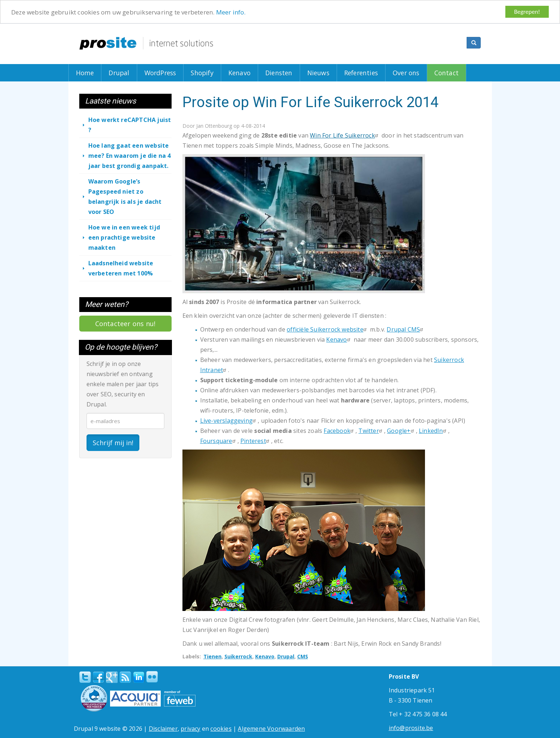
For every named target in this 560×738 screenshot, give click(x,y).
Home (85, 73)
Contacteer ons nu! (125, 324)
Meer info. (231, 12)
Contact (447, 73)
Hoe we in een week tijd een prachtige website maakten (124, 237)
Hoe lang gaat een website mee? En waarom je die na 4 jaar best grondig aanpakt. (130, 156)
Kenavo (239, 73)
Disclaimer (163, 729)
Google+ (401, 431)
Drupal (119, 73)
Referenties (361, 73)
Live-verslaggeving (229, 421)
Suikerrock (238, 656)
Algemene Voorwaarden (271, 729)
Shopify (202, 73)
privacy (190, 729)
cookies (221, 729)
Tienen (212, 656)
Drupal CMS (406, 329)
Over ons (406, 73)
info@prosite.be (411, 728)
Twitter (371, 431)
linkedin (139, 678)
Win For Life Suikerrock (345, 135)
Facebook (340, 431)
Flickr (152, 677)
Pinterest (256, 441)
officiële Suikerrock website (328, 329)
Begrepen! (527, 12)
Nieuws (318, 73)
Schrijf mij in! (113, 442)
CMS (303, 656)
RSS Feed (125, 677)
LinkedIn (433, 431)
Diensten (279, 73)
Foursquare (219, 441)
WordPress (160, 73)
